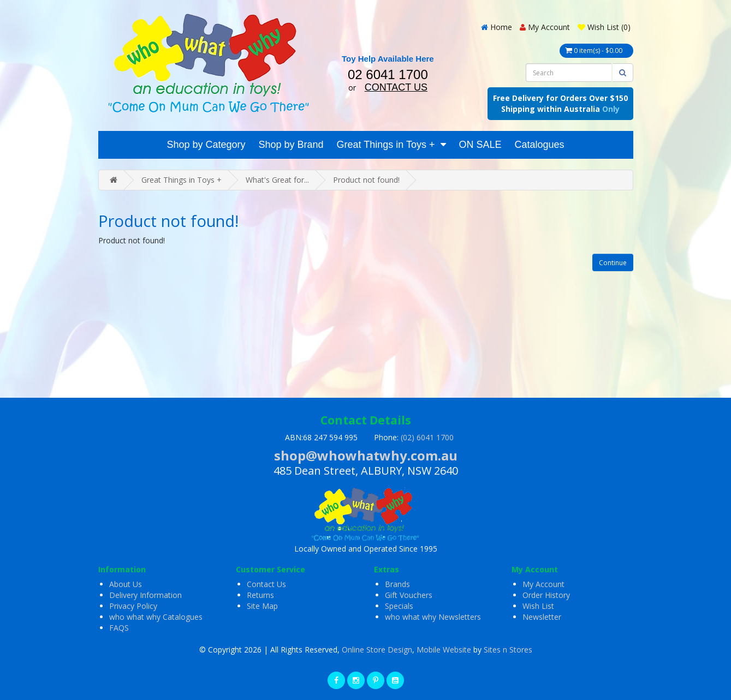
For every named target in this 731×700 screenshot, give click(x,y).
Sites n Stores (508, 650)
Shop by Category (206, 145)
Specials (399, 606)
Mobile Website (444, 650)
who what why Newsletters (433, 617)
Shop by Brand (291, 145)
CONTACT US (396, 87)
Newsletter (542, 617)
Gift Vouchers (409, 595)
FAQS (119, 628)
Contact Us (266, 584)
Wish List (538, 606)
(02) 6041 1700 (427, 437)
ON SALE (480, 145)
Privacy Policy (133, 606)
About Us (126, 584)
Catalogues (540, 145)
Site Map (262, 606)
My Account (543, 584)
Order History (546, 595)
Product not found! (366, 180)
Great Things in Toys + (386, 145)
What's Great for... (277, 180)
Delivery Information (145, 595)
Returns (260, 595)
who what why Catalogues (156, 617)
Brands (397, 584)
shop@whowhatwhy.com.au (366, 455)
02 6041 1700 (388, 74)
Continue (613, 263)
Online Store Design (377, 650)
